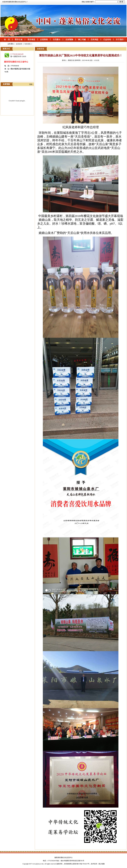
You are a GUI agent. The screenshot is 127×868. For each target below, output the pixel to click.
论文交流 (27, 44)
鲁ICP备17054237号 (83, 864)
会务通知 (11, 44)
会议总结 (19, 44)
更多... (31, 84)
